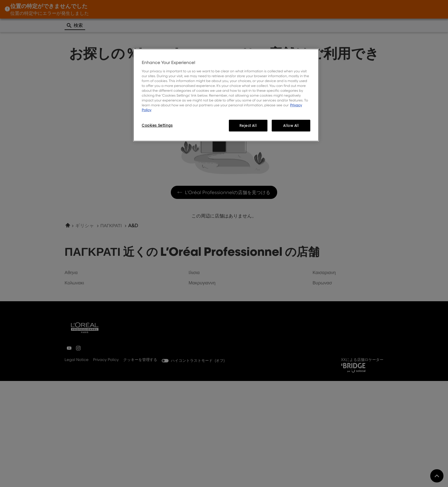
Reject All (248, 126)
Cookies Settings (157, 125)
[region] (226, 95)
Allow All (291, 126)
